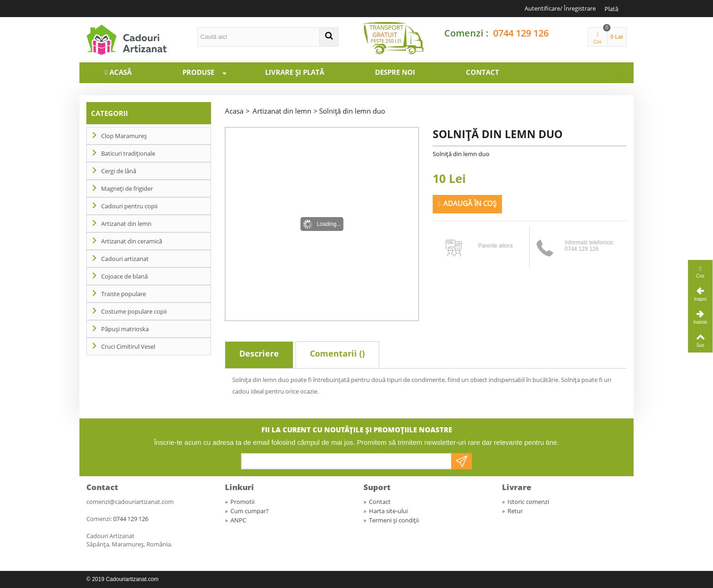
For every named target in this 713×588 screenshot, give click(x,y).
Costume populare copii (134, 311)
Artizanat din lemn (126, 224)
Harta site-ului (386, 511)
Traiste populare (124, 294)
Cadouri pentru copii (129, 206)
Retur (512, 511)
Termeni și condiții (391, 520)
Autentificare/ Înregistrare (560, 8)
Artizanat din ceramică (132, 241)
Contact (483, 72)
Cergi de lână (119, 171)
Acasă (121, 72)
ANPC (236, 520)
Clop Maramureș (124, 136)
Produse (209, 72)
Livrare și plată (295, 72)
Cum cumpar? (247, 511)
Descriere (259, 353)
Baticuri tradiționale (128, 153)
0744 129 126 (521, 33)
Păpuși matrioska (125, 329)
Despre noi (395, 72)
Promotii (240, 502)
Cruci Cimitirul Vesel (128, 346)
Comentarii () (337, 353)
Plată (611, 9)
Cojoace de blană (124, 276)
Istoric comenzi (526, 502)
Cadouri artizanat (125, 259)
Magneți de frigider (127, 188)
